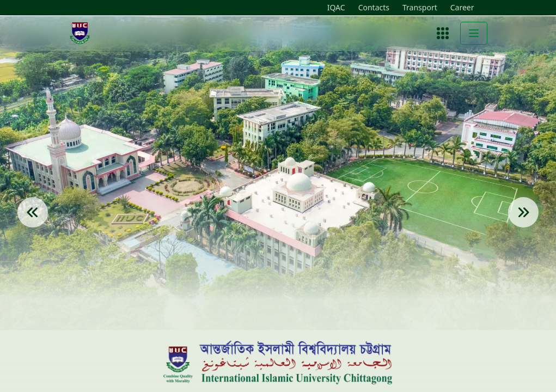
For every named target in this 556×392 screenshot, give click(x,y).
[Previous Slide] (33, 228)
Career (462, 7)
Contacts (374, 7)
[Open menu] (443, 33)
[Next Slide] (523, 228)
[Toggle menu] (474, 33)
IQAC (336, 7)
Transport (420, 7)
